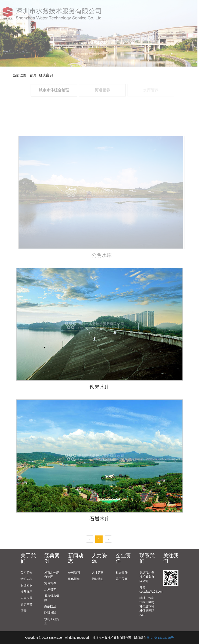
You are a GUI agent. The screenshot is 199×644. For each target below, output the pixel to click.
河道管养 (50, 583)
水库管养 (50, 589)
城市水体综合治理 (52, 575)
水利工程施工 (52, 621)
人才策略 (98, 572)
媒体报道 (74, 579)
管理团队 (26, 585)
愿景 (24, 611)
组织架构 (26, 579)
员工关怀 (122, 579)
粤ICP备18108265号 (160, 638)
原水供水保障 (52, 598)
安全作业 (26, 598)
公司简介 (26, 572)
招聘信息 (98, 579)
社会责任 (122, 572)
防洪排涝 (50, 613)
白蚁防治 (50, 606)
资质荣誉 (26, 604)
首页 (33, 75)
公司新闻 (74, 572)
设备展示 (26, 592)
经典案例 (46, 75)
